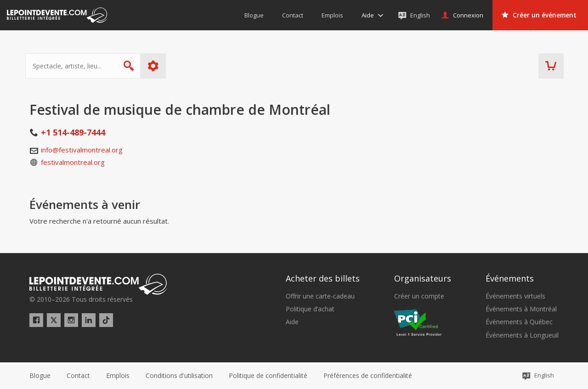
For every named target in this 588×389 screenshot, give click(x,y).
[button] (368, 376)
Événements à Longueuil (522, 335)
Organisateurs (423, 278)
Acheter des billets (323, 278)
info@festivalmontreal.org (82, 150)
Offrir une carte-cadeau (320, 296)
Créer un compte (419, 296)
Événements (510, 278)
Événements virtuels (515, 296)
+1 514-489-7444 (73, 132)
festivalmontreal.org (73, 162)
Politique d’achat (310, 309)
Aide (292, 322)
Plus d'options (157, 66)
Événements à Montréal (521, 309)
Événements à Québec (519, 322)
